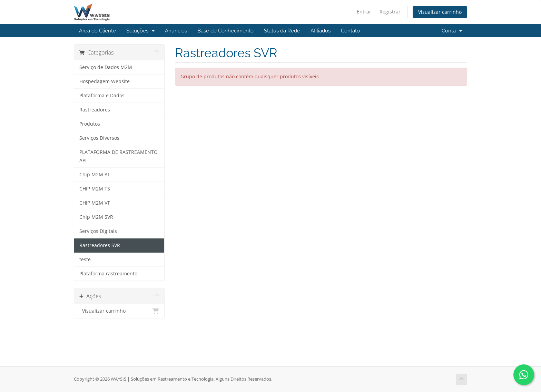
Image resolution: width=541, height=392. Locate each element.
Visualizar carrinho (440, 12)
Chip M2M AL (95, 175)
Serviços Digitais (98, 231)
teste (85, 259)
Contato (350, 31)
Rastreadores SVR (100, 245)
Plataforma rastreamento (108, 274)
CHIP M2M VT (95, 203)
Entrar (364, 12)
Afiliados (321, 31)
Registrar (390, 12)
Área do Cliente (97, 31)
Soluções (140, 31)
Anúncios (176, 31)
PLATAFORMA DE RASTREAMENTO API (119, 156)
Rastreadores (95, 110)
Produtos (90, 124)
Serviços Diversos (99, 138)
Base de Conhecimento (225, 31)
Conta (452, 31)
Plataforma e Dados (102, 96)
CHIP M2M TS (95, 189)
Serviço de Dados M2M (106, 67)
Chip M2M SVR (96, 217)
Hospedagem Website (105, 81)
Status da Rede (282, 31)
